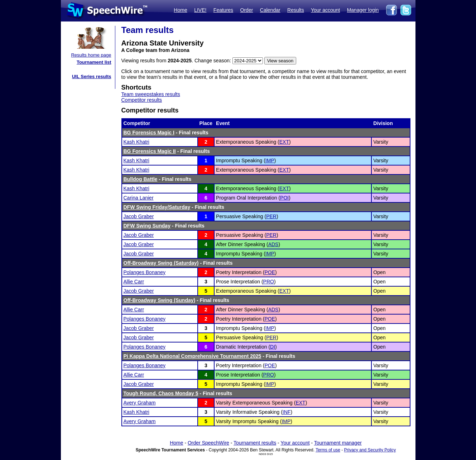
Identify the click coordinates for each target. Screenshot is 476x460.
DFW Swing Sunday (147, 226)
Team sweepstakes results (151, 94)
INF (287, 412)
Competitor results (142, 100)
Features (223, 10)
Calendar (270, 10)
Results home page (91, 55)
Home (180, 10)
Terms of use (328, 450)
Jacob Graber (139, 216)
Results (296, 10)
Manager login (363, 10)
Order (247, 10)
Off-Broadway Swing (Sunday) (160, 300)
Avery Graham (140, 403)
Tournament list (94, 62)
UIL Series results (92, 76)
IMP (270, 160)
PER (271, 216)
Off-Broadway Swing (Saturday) (161, 263)
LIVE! (200, 10)
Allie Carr (134, 282)
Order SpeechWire (208, 443)
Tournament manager (338, 443)
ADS (273, 244)
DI (273, 347)
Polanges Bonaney (145, 272)
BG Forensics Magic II (150, 151)
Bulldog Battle (141, 179)
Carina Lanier (139, 198)
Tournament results (255, 443)
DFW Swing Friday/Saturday (157, 207)
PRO (269, 282)
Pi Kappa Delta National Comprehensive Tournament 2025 (193, 356)
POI (284, 198)
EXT (284, 142)
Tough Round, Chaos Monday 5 (161, 393)
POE (270, 272)
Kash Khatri (136, 142)
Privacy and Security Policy (370, 450)
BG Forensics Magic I (149, 133)
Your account (325, 10)
